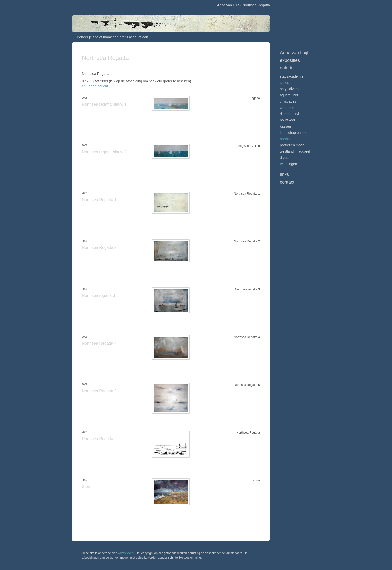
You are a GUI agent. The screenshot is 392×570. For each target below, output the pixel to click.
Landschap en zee (294, 133)
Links (284, 174)
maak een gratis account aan (126, 37)
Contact (287, 182)
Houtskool (287, 120)
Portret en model (293, 145)
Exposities (290, 60)
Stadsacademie (292, 76)
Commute (287, 108)
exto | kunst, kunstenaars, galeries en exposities (86, 5)
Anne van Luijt (228, 5)
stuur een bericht (95, 86)
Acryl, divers (289, 89)
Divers (285, 158)
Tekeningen (289, 164)
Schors (285, 83)
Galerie (287, 68)
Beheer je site (88, 37)
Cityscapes (288, 101)
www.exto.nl (126, 553)
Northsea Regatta (293, 139)
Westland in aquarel (295, 151)
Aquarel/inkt (289, 95)
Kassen (285, 126)
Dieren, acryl (289, 114)
